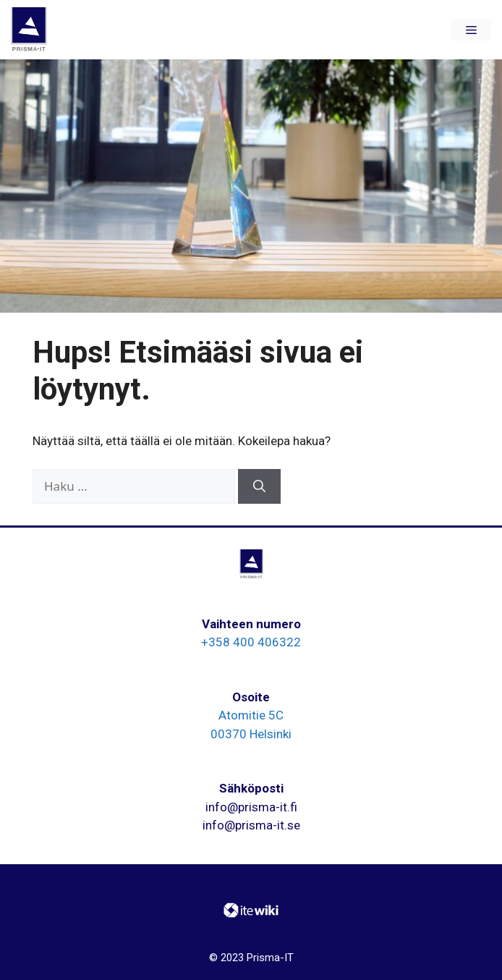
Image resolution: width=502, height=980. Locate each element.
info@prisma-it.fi (251, 807)
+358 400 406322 (251, 642)
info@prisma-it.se (251, 825)
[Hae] (259, 486)
